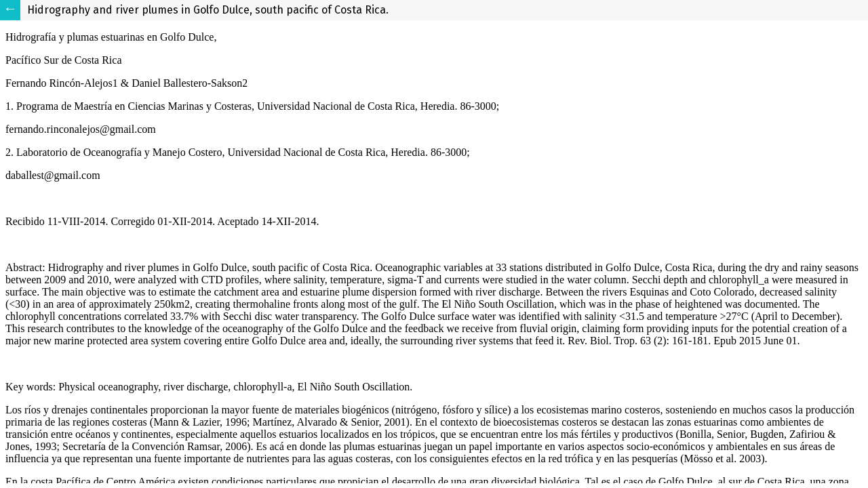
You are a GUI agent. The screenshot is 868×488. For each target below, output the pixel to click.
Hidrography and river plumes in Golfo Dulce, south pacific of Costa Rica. (208, 10)
